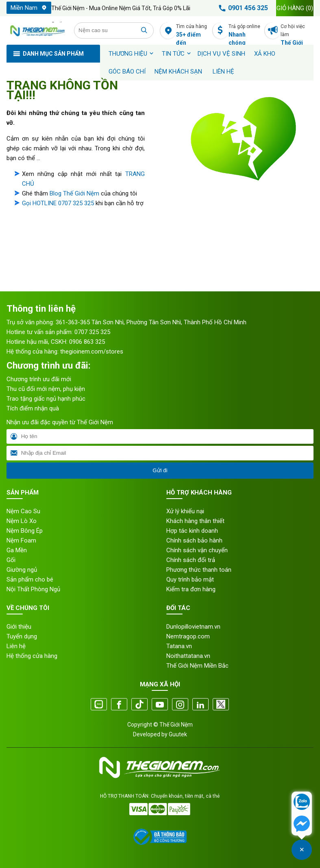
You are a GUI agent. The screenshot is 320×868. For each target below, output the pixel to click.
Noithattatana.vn (188, 656)
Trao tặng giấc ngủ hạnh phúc (46, 399)
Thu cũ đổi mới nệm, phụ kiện (46, 389)
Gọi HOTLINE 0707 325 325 (58, 203)
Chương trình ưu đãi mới (39, 379)
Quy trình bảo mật (190, 579)
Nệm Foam (21, 540)
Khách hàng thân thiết (195, 521)
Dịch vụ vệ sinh (221, 54)
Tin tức (173, 54)
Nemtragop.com (188, 636)
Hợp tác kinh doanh (192, 531)
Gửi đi (160, 470)
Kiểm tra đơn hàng (191, 589)
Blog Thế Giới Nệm (74, 193)
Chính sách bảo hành (194, 540)
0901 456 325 (242, 8)
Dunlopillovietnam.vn (193, 627)
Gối (11, 560)
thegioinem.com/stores (92, 352)
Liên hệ (223, 72)
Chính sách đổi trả (191, 560)
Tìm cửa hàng (193, 31)
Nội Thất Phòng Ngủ (33, 589)
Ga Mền (17, 550)
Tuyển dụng (22, 636)
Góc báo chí (127, 72)
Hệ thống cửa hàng (32, 656)
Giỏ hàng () (295, 8)
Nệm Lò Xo (22, 521)
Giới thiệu (19, 627)
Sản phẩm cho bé (30, 579)
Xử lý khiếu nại (185, 511)
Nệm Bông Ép (25, 531)
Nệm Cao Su (23, 511)
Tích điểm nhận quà (33, 408)
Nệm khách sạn (178, 72)
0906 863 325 (87, 342)
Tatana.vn (179, 646)
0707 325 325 (92, 332)
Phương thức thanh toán (199, 570)
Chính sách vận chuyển (197, 550)
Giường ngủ (22, 570)
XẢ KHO (265, 54)
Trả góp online (245, 31)
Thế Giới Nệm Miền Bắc (197, 666)
